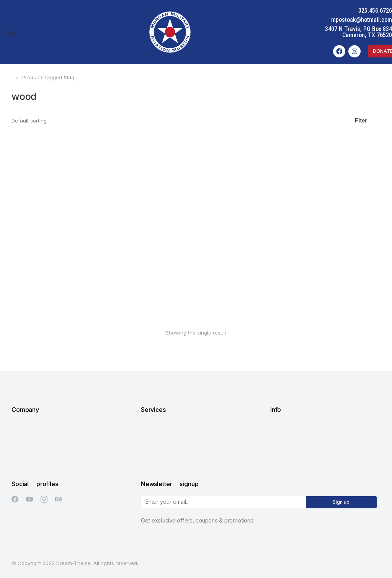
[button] (12, 32)
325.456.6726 (375, 11)
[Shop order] (44, 121)
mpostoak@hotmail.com (362, 20)
